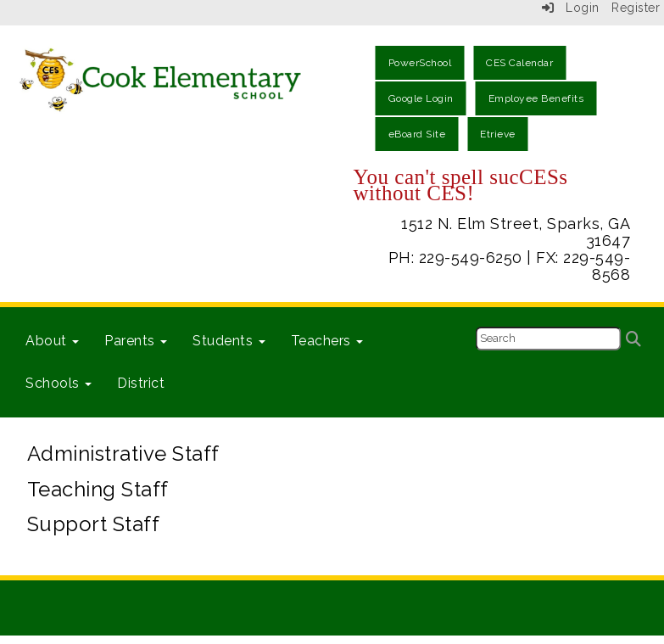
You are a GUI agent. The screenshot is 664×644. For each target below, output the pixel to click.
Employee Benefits (536, 98)
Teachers (327, 341)
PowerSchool (420, 63)
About (52, 341)
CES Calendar (519, 63)
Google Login (421, 98)
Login (571, 8)
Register (636, 8)
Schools (59, 383)
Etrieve (498, 134)
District (141, 383)
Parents (136, 341)
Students (229, 341)
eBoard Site (417, 134)
